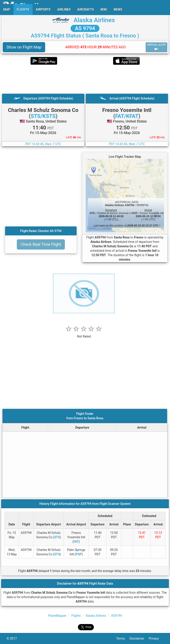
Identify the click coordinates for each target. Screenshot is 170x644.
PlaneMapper (57, 616)
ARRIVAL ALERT (156, 47)
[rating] (84, 334)
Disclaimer (139, 638)
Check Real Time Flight (41, 244)
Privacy (156, 638)
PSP (79, 554)
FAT (76, 542)
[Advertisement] (85, 79)
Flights (76, 616)
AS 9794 (85, 28)
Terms (123, 638)
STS (57, 537)
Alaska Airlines (94, 20)
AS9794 (117, 616)
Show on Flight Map (24, 47)
